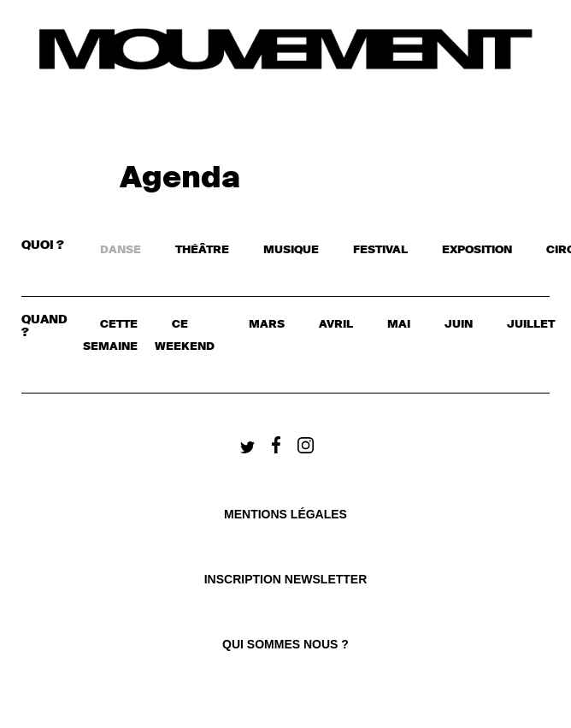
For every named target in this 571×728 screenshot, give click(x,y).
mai (399, 325)
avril (336, 325)
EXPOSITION (477, 250)
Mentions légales (285, 514)
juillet (531, 325)
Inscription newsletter (286, 579)
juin (459, 325)
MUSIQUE (291, 250)
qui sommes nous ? (285, 644)
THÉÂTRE (202, 250)
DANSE (121, 250)
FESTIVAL (380, 250)
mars (267, 325)
